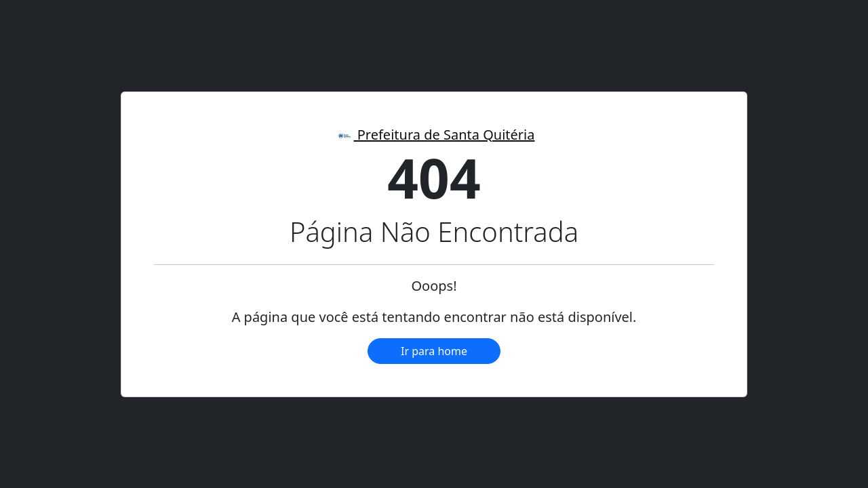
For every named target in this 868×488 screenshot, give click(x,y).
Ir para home (434, 351)
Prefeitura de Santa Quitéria (434, 135)
